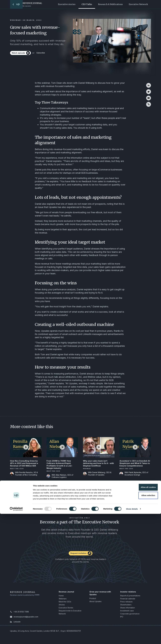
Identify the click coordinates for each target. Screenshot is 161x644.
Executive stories (67, 4)
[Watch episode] (21, 54)
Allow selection (140, 626)
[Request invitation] (80, 556)
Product (93, 600)
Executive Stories (66, 609)
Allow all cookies (140, 617)
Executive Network (138, 4)
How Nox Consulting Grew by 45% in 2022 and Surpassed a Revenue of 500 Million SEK (25, 464)
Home (61, 597)
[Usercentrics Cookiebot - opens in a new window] (16, 639)
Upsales (38, 596)
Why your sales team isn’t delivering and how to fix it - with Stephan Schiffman (97, 464)
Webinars (63, 600)
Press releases (126, 603)
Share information (128, 609)
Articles (62, 606)
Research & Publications (110, 4)
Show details (132, 639)
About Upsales (95, 603)
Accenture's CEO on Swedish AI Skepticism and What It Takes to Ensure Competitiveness (134, 465)
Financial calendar (128, 600)
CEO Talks (87, 4)
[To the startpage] (16, 4)
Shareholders (126, 606)
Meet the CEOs (65, 603)
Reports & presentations (130, 597)
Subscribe (44, 54)
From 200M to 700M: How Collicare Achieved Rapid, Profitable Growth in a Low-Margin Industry (60, 465)
